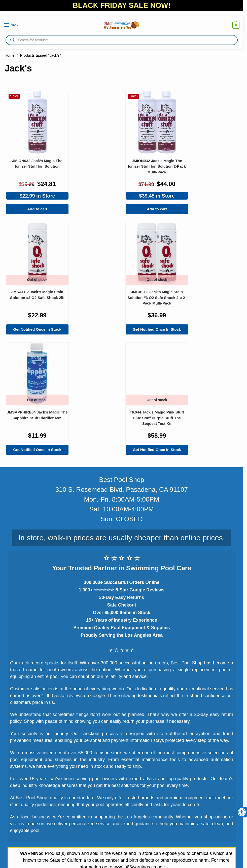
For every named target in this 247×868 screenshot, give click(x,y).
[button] (242, 812)
